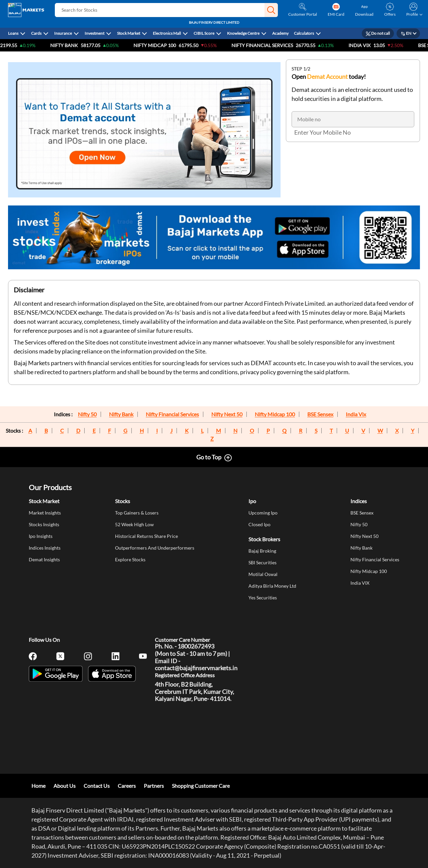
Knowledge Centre (243, 33)
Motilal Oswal (263, 574)
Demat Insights (44, 559)
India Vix (356, 414)
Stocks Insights (44, 524)
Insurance (63, 33)
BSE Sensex (320, 414)
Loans (13, 33)
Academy (280, 33)
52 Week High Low (134, 524)
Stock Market (129, 33)
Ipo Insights (41, 536)
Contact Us (97, 786)
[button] (271, 10)
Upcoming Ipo (263, 513)
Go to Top (209, 457)
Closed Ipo (259, 524)
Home (38, 786)
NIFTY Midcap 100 (166, 45)
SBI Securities (262, 562)
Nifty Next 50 (227, 414)
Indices (359, 501)
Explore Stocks (130, 559)
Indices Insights (45, 548)
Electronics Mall (167, 33)
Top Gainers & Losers (137, 513)
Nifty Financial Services (273, 45)
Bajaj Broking (262, 551)
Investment (94, 33)
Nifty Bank (75, 45)
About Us (65, 786)
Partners (154, 786)
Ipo (252, 501)
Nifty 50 (87, 414)
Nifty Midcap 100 (275, 414)
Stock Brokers (264, 539)
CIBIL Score (204, 33)
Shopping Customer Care (201, 786)
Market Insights (45, 513)
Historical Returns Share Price (146, 536)
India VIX (370, 45)
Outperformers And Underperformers (155, 548)
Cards (36, 33)
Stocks (123, 501)
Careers (127, 786)
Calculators (304, 33)
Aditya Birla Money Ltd (272, 586)
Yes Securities (263, 598)
